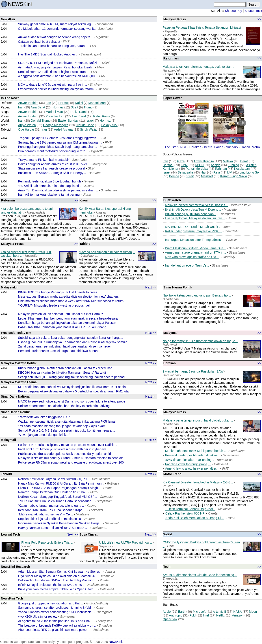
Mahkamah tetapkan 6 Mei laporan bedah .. (195, 451)
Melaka (228, 161)
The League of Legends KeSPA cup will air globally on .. (57, 625)
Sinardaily (231, 231)
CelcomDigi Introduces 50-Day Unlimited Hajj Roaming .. (58, 580)
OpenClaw (170, 619)
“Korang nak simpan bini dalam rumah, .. (107, 252)
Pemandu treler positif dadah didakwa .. (193, 455)
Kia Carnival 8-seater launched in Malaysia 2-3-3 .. (198, 482)
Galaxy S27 (109, 125)
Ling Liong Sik (249, 172)
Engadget (105, 625)
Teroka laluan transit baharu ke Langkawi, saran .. (53, 46)
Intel (206, 615)
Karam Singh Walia (234, 176)
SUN (91, 168)
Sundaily (232, 147)
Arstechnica (101, 630)
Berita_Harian (214, 147)
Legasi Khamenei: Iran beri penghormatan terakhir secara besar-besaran (69, 318)
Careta (213, 513)
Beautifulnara (238, 248)
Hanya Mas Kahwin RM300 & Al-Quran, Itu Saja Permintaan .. (61, 483)
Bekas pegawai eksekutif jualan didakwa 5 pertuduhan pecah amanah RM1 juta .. (75, 391)
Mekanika (225, 509)
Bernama (95, 173)
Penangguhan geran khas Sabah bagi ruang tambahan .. (58, 147)
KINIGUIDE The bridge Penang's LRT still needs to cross (58, 292)
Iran (48, 103)
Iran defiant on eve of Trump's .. (187, 265)
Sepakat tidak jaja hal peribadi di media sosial (50, 519)
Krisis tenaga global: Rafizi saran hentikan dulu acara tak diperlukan (65, 368)
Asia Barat (38, 107)
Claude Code (85, 125)
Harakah (195, 147)
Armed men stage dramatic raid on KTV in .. (195, 252)
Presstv (231, 240)
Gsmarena (67, 616)
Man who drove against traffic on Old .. (192, 257)
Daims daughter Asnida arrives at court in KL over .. (54, 164)
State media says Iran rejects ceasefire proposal (52, 168)
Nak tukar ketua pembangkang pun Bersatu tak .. (197, 295)
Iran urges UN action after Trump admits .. (194, 240)
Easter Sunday (68, 121)
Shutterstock (253, 11)
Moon (253, 612)
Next (243, 123)
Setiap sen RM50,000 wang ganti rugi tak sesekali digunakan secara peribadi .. (73, 377)
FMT (66, 42)
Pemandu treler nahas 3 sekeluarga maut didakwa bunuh (58, 351)
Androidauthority (97, 603)
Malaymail (99, 164)
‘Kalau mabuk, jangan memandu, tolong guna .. (51, 506)
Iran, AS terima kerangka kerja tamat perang (49, 195)
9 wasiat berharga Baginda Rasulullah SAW (193, 371)
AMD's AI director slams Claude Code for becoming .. (200, 575)
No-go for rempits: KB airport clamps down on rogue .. (200, 341)
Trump (88, 107)
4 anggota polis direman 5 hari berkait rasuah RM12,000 (57, 76)
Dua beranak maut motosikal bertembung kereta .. (53, 151)
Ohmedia (106, 497)
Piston (231, 518)
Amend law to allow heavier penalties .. (192, 468)
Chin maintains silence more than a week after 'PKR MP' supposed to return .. (72, 301)
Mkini (106, 63)
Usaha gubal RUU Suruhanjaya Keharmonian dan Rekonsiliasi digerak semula (73, 342)
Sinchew (96, 85)
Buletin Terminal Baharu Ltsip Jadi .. (190, 509)
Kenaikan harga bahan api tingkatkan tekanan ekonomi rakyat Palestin (67, 323)
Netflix (221, 615)
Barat (244, 161)
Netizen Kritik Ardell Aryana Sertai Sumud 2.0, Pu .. (54, 479)
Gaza (181, 161)
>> (259, 19)
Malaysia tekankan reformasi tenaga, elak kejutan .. (198, 67)
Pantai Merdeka (197, 169)
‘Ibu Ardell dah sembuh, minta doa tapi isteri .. (50, 186)
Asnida (216, 165)
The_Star (171, 147)
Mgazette (102, 37)
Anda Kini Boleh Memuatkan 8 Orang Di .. (195, 518)
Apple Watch (27, 125)
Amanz (110, 572)
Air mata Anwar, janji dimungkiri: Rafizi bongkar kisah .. (56, 67)
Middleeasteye (241, 205)
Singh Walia (88, 129)
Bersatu (168, 165)
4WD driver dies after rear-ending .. (190, 460)
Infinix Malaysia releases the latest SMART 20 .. (51, 585)
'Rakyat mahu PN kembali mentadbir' (44, 160)
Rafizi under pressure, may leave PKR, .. (193, 231)
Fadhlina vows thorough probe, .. (188, 464)
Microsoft (199, 612)
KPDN (199, 165)
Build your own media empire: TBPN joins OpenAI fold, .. (57, 589)
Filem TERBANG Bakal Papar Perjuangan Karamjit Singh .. (59, 488)
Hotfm (232, 218)
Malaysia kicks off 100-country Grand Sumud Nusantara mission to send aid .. (72, 458)
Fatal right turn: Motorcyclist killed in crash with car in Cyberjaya (62, 449)
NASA (237, 612)
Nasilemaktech (98, 585)
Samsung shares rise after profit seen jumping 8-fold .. (56, 608)
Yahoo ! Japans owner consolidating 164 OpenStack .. (56, 612)
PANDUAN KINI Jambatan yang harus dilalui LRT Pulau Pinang (62, 327)
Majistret (207, 176)
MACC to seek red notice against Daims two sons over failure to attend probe (72, 401)
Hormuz (64, 103)
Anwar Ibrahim (28, 103)
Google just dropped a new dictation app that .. (51, 603)
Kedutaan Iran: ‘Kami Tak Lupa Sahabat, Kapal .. (52, 510)
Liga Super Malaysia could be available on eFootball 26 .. (58, 576)
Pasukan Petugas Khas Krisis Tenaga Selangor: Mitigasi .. (203, 28)
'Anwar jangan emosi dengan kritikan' (44, 435)
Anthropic (176, 615)
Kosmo (89, 186)
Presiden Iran (55, 116)
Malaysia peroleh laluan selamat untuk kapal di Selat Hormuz (61, 314)
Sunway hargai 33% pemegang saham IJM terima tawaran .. (60, 142)
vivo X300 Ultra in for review (38, 616)
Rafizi (79, 103)
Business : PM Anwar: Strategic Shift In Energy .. (52, 173)
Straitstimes (237, 252)
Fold (193, 615)
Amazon (238, 615)
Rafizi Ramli (79, 112)
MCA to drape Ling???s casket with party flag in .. (53, 85)
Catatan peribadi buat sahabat (39, 42)
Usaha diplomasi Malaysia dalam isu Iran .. (195, 218)
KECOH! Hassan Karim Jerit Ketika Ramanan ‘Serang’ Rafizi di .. (63, 373)
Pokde (104, 580)
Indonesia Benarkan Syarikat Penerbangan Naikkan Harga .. (60, 523)
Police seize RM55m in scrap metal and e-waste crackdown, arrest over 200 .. (72, 462)
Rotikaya (113, 483)
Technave (107, 576)
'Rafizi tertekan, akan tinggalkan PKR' (44, 417)
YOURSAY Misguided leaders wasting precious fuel (54, 305)
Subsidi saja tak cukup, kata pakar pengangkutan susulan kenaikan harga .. (71, 338)
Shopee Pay (233, 11)
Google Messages (56, 125)
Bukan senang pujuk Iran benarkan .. (191, 214)
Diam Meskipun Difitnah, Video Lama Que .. (195, 248)
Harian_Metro (250, 147)
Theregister (104, 612)
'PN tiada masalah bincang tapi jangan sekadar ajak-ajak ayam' (62, 426)
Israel (167, 172)
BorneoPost (225, 460)
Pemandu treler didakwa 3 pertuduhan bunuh (50, 181)
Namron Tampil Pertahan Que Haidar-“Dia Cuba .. (53, 492)
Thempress (227, 214)
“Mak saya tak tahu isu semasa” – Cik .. (46, 514)
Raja (217, 172)
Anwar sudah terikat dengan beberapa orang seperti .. (56, 37)
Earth (182, 612)
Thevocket (96, 510)
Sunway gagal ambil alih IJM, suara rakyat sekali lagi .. (56, 24)
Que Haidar (26, 129)
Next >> (151, 287)
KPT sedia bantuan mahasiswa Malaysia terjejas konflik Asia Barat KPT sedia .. (73, 387)
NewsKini (115, 642)
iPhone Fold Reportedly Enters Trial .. (47, 542)
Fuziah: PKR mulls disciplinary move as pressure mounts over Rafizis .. (68, 445)
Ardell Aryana (63, 129)
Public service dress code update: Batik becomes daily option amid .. (66, 454)
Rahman (221, 169)
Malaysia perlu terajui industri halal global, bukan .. (198, 420)
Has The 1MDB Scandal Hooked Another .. (48, 54)
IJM (230, 172)
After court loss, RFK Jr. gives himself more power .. (54, 630)
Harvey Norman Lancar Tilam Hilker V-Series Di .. (53, 528)
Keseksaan (242, 169)
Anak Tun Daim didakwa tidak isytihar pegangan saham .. (58, 190)
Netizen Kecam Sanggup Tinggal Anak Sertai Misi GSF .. (58, 497)
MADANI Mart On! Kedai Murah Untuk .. (193, 227)
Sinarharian (105, 24)
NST (184, 147)
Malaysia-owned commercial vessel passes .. (196, 205)
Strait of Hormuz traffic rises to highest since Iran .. (53, 72)
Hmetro (89, 181)
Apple (167, 612)
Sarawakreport (91, 54)
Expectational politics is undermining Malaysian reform (56, 89)
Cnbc (100, 608)
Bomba (174, 176)
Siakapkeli (112, 523)
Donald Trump (41, 121)
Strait (75, 107)
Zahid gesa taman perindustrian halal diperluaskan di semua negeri (65, 346)
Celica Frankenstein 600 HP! (185, 513)
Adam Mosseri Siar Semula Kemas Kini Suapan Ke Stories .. (60, 572)
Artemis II (219, 612)
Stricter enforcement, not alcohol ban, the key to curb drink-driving (64, 406)
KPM (184, 165)
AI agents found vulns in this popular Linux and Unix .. (56, 621)
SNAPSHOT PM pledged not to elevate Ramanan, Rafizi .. (59, 63)
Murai (227, 227)
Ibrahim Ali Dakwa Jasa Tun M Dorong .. (193, 210)
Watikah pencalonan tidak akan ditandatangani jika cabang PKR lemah (67, 422)
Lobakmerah (98, 528)
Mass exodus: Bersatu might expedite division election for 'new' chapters (68, 297)
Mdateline (83, 514)
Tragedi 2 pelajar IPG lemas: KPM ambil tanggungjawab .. (58, 138)
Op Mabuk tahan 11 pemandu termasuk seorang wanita (57, 29)
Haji (203, 172)
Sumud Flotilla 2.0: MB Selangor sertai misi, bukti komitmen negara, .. (67, 430)
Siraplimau (104, 501)
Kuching (233, 165)
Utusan (87, 195)
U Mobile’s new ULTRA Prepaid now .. (126, 542)
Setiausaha (186, 172)
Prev (182, 123)
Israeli (90, 121)
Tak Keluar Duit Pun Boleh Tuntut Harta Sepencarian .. (56, 501)
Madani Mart (97, 103)
